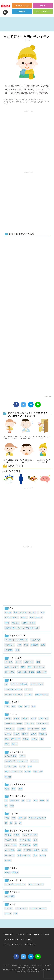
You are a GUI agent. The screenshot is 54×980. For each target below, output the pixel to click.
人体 (19, 645)
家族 (43, 612)
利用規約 (22, 11)
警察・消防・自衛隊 (26, 672)
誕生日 (15, 744)
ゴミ (35, 840)
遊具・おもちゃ (24, 855)
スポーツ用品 (11, 845)
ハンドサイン (21, 908)
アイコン (9, 908)
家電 (35, 845)
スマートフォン (37, 684)
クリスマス (44, 718)
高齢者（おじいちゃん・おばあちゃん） (22, 628)
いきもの (14, 813)
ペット (22, 766)
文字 (16, 913)
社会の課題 (15, 702)
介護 (26, 645)
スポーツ (34, 761)
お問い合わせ (26, 939)
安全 (14, 706)
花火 (7, 744)
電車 (35, 855)
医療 (43, 645)
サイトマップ (30, 944)
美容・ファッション (22, 102)
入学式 (8, 734)
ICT (11, 680)
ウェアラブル (11, 840)
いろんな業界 (16, 658)
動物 (7, 818)
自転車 (45, 850)
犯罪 (27, 706)
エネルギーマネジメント (15, 884)
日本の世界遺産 (12, 872)
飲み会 (8, 777)
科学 (23, 667)
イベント (14, 714)
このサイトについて (22, 5)
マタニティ (10, 645)
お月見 (8, 718)
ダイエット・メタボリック (16, 640)
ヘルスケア (35, 640)
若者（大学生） (36, 617)
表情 (7, 623)
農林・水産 (42, 672)
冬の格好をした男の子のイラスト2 (43, 461)
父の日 (34, 739)
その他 (8, 612)
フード (18, 662)
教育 (38, 662)
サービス (9, 662)
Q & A (43, 5)
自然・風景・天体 (18, 796)
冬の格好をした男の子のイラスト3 (27, 38)
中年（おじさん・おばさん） (26, 612)
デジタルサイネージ (14, 689)
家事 (30, 766)
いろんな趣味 (11, 756)
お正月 (16, 718)
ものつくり (29, 662)
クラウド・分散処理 (19, 684)
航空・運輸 (10, 672)
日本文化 (14, 868)
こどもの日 (30, 724)
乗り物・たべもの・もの (21, 831)
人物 (6, 100)
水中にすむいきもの (37, 818)
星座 (42, 801)
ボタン (8, 913)
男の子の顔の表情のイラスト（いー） (27, 461)
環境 (34, 706)
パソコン (29, 689)
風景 (12, 806)
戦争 (20, 706)
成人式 (33, 734)
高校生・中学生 (29, 623)
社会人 (24, 617)
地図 (7, 789)
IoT (7, 684)
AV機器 (8, 835)
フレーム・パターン (38, 908)
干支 (14, 818)
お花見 (33, 718)
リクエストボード (43, 11)
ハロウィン (10, 729)
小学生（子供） (14, 100)
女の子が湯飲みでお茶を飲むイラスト (11, 461)
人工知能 (29, 694)
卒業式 (16, 734)
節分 (42, 739)
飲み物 (8, 860)
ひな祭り (21, 729)
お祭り (25, 718)
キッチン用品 (25, 840)
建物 (20, 789)
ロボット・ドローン (14, 694)
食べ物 (43, 855)
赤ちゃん (16, 623)
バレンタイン (43, 724)
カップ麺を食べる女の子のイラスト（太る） (11, 437)
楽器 (19, 850)
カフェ (22, 756)
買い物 (28, 771)
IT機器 (17, 835)
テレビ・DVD (11, 766)
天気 (29, 801)
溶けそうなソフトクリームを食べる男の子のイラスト (27, 438)
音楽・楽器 (38, 771)
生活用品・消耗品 (32, 850)
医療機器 (9, 650)
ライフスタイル (9, 102)
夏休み (25, 734)
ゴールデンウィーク (14, 724)
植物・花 (22, 818)
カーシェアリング (36, 884)
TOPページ (9, 935)
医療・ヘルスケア (18, 636)
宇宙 (35, 801)
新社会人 (43, 734)
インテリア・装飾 (30, 835)
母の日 (26, 739)
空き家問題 (10, 896)
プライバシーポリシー (13, 944)
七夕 (44, 729)
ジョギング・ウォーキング (16, 761)
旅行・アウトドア (13, 739)
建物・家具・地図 (18, 784)
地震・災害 (15, 801)
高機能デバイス (42, 694)
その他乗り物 (25, 845)
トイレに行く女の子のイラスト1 (43, 437)
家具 (14, 789)
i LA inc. (24, 972)
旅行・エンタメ (12, 667)
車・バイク (10, 855)
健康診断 (34, 645)
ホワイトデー (33, 729)
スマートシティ (17, 880)
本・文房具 (10, 850)
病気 (17, 650)
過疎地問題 (15, 892)
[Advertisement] (27, 315)
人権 (7, 706)
